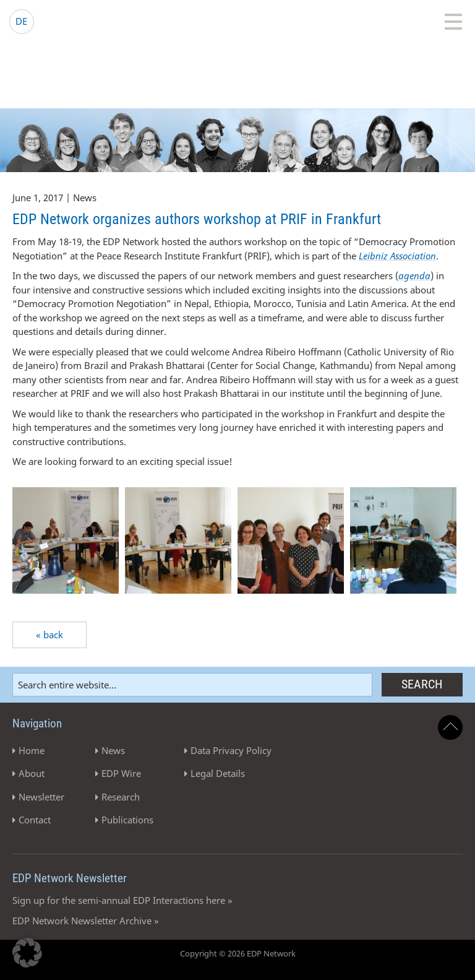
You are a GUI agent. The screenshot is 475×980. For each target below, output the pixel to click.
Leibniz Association (397, 256)
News (113, 750)
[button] (27, 953)
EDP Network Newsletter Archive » (86, 921)
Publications (127, 820)
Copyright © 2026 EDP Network (238, 953)
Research (121, 797)
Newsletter (41, 797)
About (32, 773)
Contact (35, 820)
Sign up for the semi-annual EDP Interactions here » (122, 900)
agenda (414, 275)
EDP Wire (121, 773)
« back (49, 635)
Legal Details (218, 773)
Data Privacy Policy (231, 750)
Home (32, 750)
